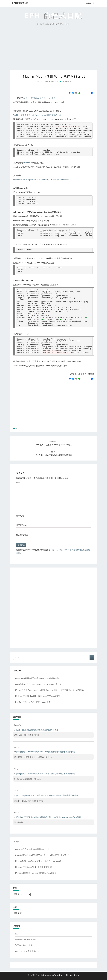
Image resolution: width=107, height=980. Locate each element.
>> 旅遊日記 (90, 3)
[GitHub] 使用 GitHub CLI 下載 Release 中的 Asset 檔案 (38, 696)
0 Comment (67, 81)
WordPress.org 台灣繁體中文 (27, 951)
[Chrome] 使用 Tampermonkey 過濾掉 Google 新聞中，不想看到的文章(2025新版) (49, 690)
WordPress (59, 975)
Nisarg (77, 975)
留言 (19, 482)
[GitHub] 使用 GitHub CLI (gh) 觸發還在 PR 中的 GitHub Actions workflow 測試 (49, 817)
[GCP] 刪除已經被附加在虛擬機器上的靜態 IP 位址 (37, 730)
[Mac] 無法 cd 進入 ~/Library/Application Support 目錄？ (38, 684)
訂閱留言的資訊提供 (24, 945)
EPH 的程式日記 (21, 3)
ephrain (55, 81)
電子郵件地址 (22, 525)
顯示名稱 (20, 516)
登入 (17, 934)
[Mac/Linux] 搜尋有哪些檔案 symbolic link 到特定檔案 (38, 678)
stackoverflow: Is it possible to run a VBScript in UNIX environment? (41, 180)
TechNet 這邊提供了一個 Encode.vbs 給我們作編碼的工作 (37, 115)
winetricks (27, 163)
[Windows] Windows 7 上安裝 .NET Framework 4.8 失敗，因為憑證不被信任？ (48, 795)
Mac (18, 429)
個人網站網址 (22, 535)
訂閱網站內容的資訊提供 (26, 939)
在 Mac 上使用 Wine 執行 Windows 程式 (39, 98)
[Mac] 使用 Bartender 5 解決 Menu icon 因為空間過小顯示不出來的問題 (46, 752)
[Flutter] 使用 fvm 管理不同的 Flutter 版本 (33, 702)
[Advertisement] (53, 52)
